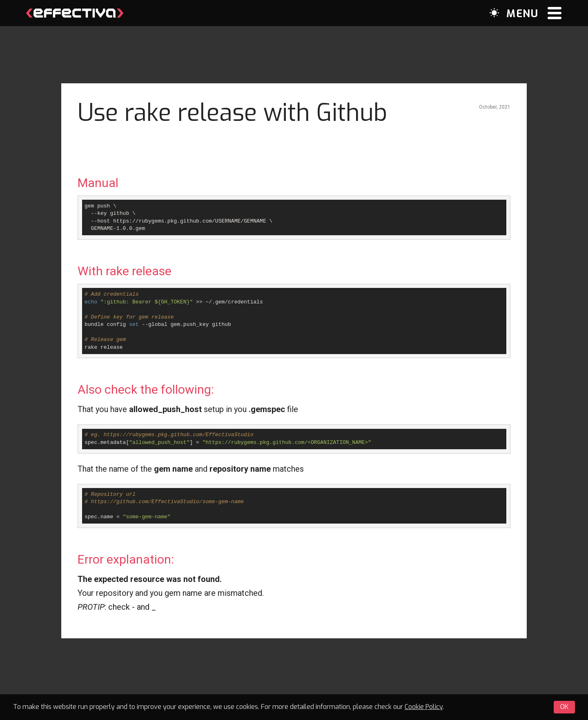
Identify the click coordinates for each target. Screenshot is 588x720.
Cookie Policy (424, 707)
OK (564, 707)
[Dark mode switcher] (494, 13)
